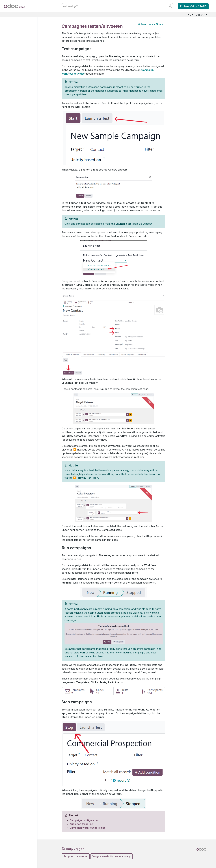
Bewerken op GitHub (150, 24)
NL (190, 15)
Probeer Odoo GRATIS (193, 6)
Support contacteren (76, 856)
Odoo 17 (201, 15)
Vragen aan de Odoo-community (111, 856)
